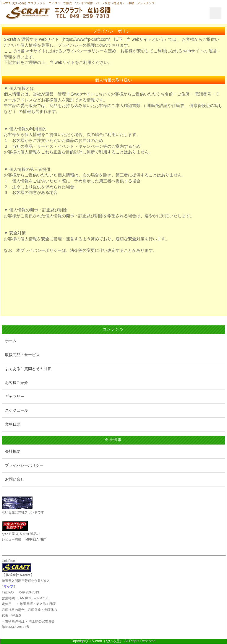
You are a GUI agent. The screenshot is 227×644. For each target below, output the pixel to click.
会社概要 (13, 451)
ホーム (11, 341)
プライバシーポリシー (24, 465)
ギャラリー (15, 396)
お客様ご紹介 (17, 383)
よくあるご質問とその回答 (28, 369)
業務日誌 (13, 424)
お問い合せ (15, 479)
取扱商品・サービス (22, 355)
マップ (8, 586)
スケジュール (17, 410)
